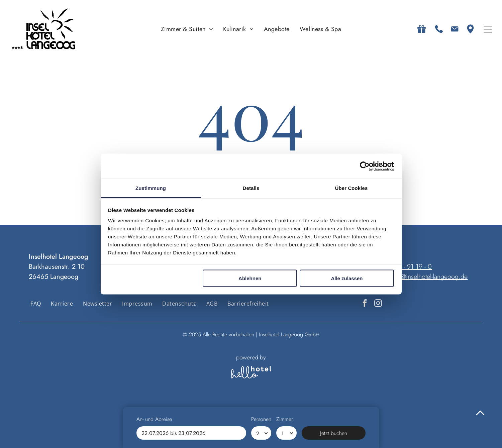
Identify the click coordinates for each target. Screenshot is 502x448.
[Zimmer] (286, 433)
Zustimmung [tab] (151, 188)
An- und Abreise (154, 419)
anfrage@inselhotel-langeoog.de (424, 277)
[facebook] (365, 304)
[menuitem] (187, 29)
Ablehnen (250, 278)
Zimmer (285, 419)
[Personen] (261, 433)
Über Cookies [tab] (352, 188)
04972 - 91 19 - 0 (408, 267)
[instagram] (378, 304)
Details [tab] (251, 188)
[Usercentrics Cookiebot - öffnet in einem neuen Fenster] (365, 166)
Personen (261, 419)
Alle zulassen (347, 278)
